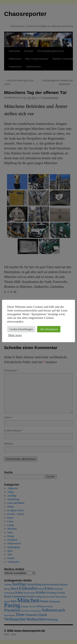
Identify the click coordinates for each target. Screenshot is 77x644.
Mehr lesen (15, 335)
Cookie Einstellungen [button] (21, 329)
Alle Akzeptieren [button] (49, 329)
